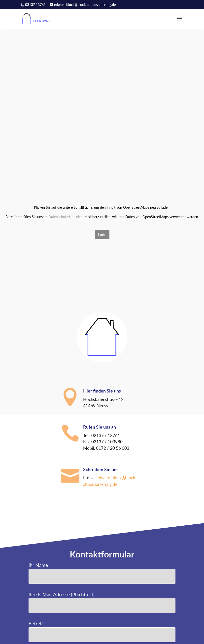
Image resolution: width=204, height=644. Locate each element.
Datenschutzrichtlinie (65, 217)
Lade (102, 234)
